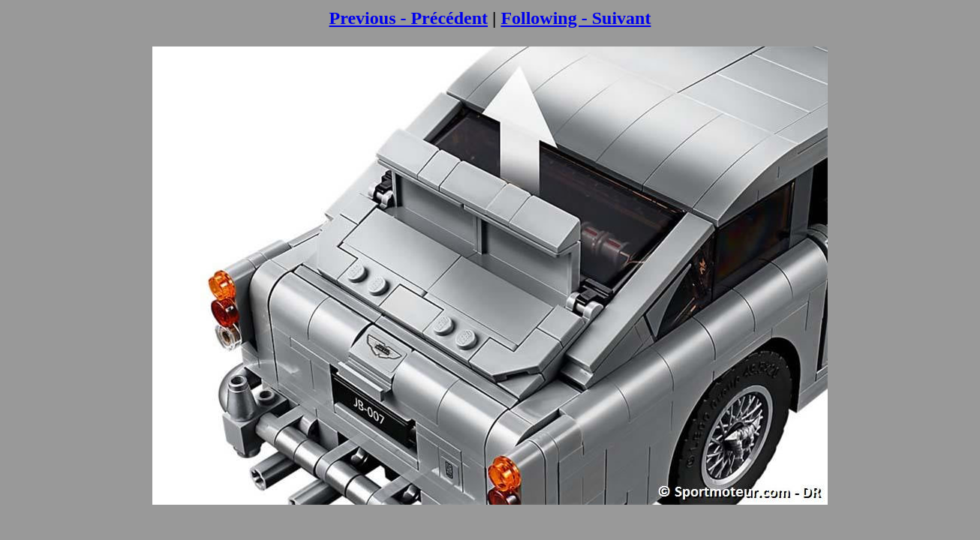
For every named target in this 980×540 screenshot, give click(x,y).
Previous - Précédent (409, 18)
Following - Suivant (576, 18)
